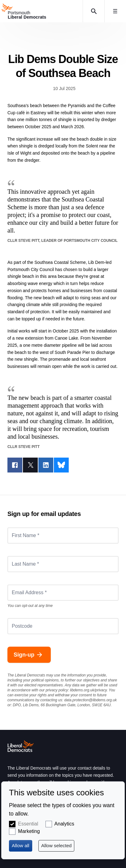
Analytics (64, 824)
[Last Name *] (63, 564)
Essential (28, 824)
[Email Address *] (63, 593)
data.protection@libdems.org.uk (90, 700)
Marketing (29, 831)
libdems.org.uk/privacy (88, 690)
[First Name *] (63, 536)
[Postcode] (63, 626)
